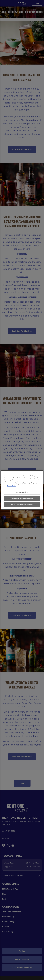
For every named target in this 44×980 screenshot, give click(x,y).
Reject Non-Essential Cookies (22, 498)
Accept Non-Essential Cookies (22, 504)
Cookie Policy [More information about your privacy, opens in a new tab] (11, 486)
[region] (22, 490)
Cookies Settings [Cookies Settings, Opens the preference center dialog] (22, 492)
